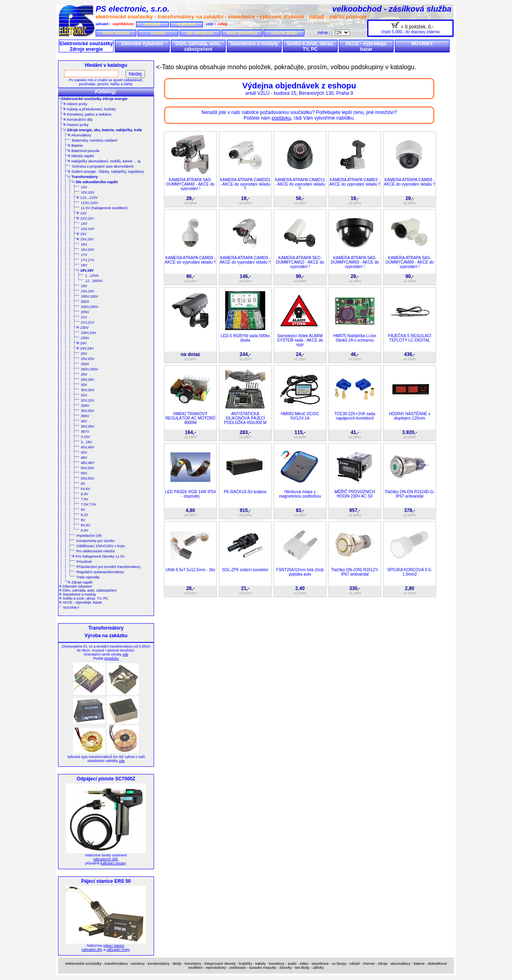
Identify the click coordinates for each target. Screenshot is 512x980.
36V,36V (88, 426)
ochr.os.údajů (284, 33)
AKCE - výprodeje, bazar (366, 46)
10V (84, 187)
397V (85, 432)
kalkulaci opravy (113, 863)
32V (84, 395)
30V (84, 385)
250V (85, 364)
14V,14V (88, 229)
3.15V (86, 437)
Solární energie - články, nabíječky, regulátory (106, 172)
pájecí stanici (114, 946)
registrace (186, 24)
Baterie (75, 146)
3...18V (87, 442)
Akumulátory (79, 135)
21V (84, 317)
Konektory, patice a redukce (87, 114)
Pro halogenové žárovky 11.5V (98, 556)
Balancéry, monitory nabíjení (95, 140)
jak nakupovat (200, 33)
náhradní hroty (118, 950)
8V (83, 510)
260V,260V (90, 369)
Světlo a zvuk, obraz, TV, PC (310, 46)
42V (84, 452)
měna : (325, 33)
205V (85, 312)
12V (82, 213)
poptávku (111, 658)
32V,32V (88, 400)
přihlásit (152, 24)
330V (85, 406)
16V (84, 244)
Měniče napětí (81, 156)
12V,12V (85, 218)
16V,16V (88, 250)
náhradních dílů (106, 859)
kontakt (158, 33)
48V (84, 458)
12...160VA (94, 281)
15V (82, 234)
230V (83, 328)
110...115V (87, 198)
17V (84, 255)
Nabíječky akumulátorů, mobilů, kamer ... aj (104, 161)
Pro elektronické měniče (96, 551)
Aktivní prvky (75, 104)
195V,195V (90, 296)
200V (85, 302)
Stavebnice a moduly (254, 44)
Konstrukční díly (78, 120)
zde (125, 654)
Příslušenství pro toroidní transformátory (108, 567)
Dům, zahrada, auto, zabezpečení (198, 46)
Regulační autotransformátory (100, 572)
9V (83, 520)
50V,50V (88, 468)
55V (84, 473)
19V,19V (88, 291)
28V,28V (88, 380)
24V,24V (85, 348)
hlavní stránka (116, 33)
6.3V (85, 494)
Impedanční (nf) (89, 536)
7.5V (85, 499)
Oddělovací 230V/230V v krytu (101, 546)
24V (82, 343)
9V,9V (86, 525)
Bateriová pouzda (84, 151)
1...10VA (92, 276)
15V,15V (85, 239)
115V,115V (90, 203)
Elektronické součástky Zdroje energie (86, 46)
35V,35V (88, 411)
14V (84, 224)
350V (85, 416)
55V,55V (88, 478)
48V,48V (88, 463)
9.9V (85, 530)
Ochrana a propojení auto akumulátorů (103, 166)
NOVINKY (422, 44)
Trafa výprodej (88, 577)
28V (84, 374)
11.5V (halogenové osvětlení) (104, 208)
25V (84, 354)
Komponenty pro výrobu (96, 541)
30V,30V (88, 390)
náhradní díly (92, 950)
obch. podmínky (242, 33)
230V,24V (89, 333)
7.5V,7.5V (89, 504)
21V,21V (88, 322)
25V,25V (88, 359)
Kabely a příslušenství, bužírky (90, 109)
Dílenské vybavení (142, 44)
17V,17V (88, 260)
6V (83, 484)
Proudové (84, 562)
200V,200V (90, 307)
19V (84, 286)
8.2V (85, 515)
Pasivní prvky (76, 125)
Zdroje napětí (80, 582)
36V (84, 421)
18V (84, 265)
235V (85, 338)
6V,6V (86, 489)
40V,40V (88, 447)
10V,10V (88, 192)
